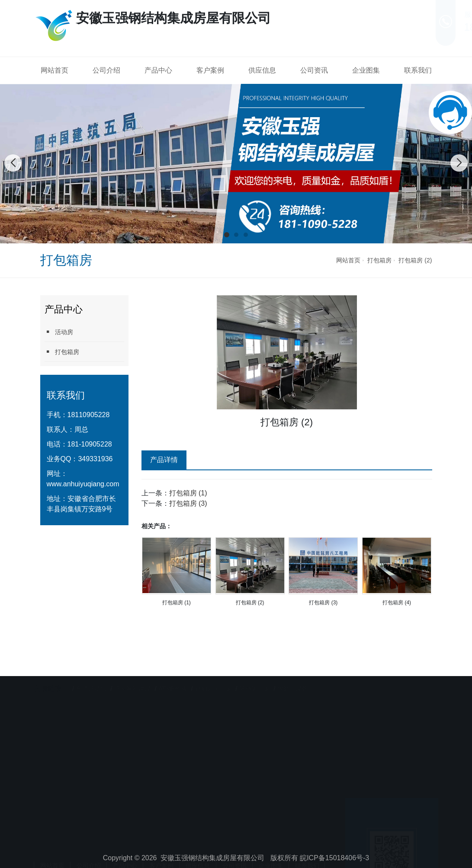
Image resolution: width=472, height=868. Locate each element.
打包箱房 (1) (188, 493)
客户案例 (210, 70)
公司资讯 (314, 70)
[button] (227, 235)
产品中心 (158, 70)
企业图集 (366, 70)
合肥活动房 (91, 672)
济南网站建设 (132, 672)
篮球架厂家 (254, 672)
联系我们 (418, 70)
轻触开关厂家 (213, 672)
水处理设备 (292, 672)
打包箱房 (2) (415, 260)
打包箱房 (379, 260)
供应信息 (262, 70)
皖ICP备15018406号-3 (334, 858)
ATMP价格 (173, 672)
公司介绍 (106, 70)
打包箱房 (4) (397, 603)
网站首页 (55, 70)
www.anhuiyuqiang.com (83, 484)
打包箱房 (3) (188, 503)
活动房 (59, 332)
